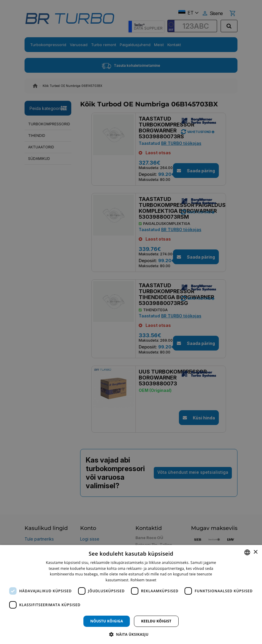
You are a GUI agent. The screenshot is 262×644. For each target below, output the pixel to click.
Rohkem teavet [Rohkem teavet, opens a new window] (143, 580)
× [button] (255, 552)
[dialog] (131, 594)
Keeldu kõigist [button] (156, 621)
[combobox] (247, 552)
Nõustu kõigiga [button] (107, 621)
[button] (131, 634)
